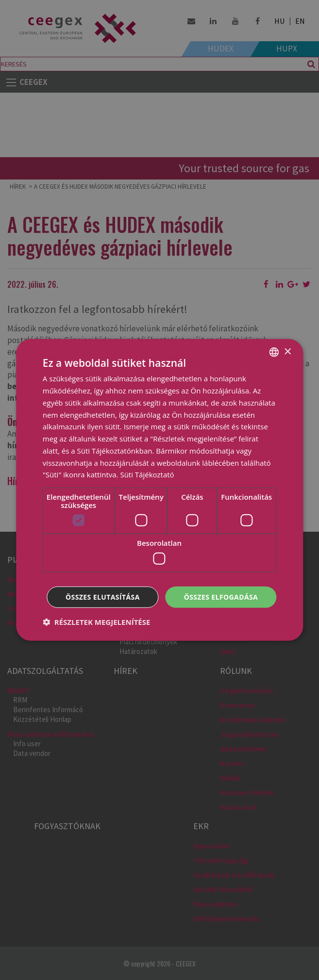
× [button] (287, 351)
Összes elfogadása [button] (221, 596)
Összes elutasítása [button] (103, 596)
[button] (97, 622)
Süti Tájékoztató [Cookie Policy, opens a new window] (147, 474)
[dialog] (159, 490)
